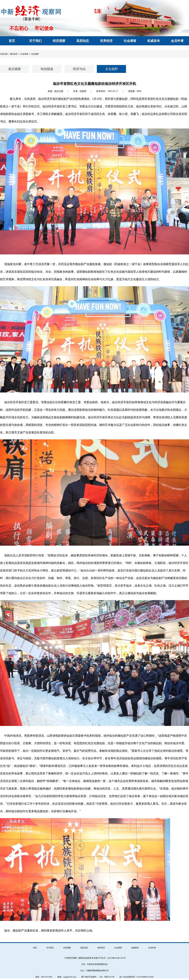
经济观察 (67, 948)
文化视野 (35, 54)
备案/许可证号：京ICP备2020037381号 (110, 958)
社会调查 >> (26, 54)
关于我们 (50, 948)
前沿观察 (15, 69)
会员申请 (152, 948)
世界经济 (101, 948)
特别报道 (47, 69)
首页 (35, 948)
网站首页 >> (15, 54)
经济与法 (79, 69)
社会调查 (118, 948)
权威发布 (135, 948)
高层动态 (84, 948)
